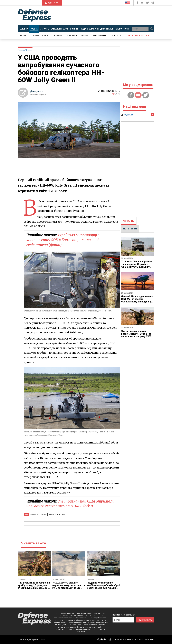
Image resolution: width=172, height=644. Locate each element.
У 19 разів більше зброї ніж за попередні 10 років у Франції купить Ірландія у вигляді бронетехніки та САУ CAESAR (138, 267)
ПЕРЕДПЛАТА (138, 640)
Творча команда (40, 36)
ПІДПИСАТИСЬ (145, 620)
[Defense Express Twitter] (148, 3)
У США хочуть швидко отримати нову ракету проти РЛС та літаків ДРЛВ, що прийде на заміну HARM (69, 587)
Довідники (72, 36)
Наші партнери (100, 36)
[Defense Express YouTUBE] (142, 3)
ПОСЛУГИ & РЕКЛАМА (122, 640)
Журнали (58, 36)
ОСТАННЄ (129, 221)
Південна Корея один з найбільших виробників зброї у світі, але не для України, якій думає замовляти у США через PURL (103, 588)
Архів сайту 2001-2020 (139, 36)
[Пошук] (152, 29)
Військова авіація (57, 514)
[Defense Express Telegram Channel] (153, 3)
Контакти (116, 36)
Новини (29, 50)
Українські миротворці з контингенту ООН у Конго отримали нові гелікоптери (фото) (63, 240)
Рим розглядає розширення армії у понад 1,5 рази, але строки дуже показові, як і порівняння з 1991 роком (34, 587)
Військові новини (39, 514)
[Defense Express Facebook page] (138, 3)
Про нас (23, 36)
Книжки (84, 36)
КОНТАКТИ (150, 640)
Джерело (37, 91)
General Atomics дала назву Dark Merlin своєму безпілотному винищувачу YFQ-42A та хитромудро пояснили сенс (137, 302)
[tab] (129, 221)
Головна (21, 50)
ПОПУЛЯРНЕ (130, 229)
